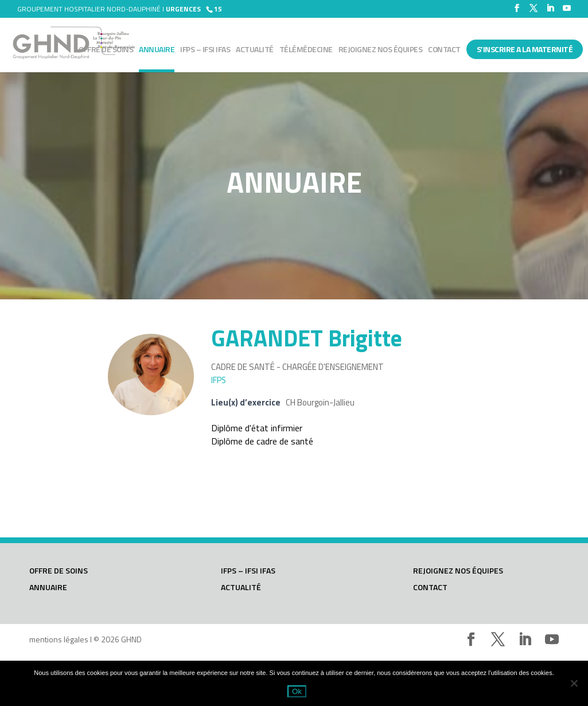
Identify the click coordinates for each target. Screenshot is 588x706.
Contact (444, 50)
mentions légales (59, 639)
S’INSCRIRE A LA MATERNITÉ (525, 49)
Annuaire (157, 50)
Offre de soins (106, 50)
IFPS (219, 380)
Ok (297, 691)
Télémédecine (306, 50)
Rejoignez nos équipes (381, 50)
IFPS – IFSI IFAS (205, 50)
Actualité (255, 50)
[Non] (574, 683)
